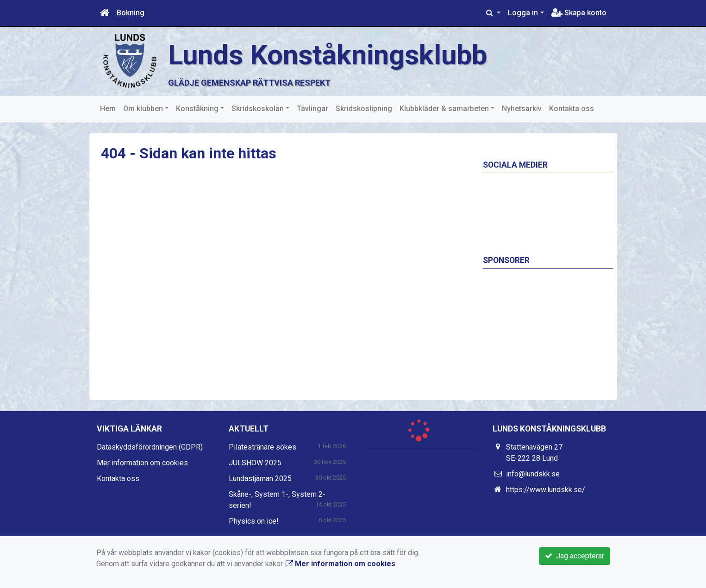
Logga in (523, 13)
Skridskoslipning (364, 109)
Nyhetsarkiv (522, 109)
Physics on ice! (254, 521)
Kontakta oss (572, 109)
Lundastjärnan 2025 (260, 479)
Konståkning (197, 109)
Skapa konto (579, 13)
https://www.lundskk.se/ (546, 490)
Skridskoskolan (258, 109)
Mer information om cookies (142, 463)
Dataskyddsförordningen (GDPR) (150, 447)
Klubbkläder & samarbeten (444, 109)
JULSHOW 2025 (255, 463)
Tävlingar (312, 109)
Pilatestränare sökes (262, 447)
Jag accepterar (575, 556)
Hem (108, 109)
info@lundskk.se (533, 474)
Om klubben (143, 109)
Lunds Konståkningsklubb (332, 55)
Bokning (131, 13)
